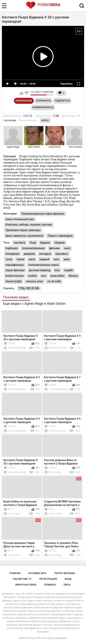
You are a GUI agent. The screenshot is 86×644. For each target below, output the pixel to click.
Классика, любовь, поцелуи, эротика (29, 225)
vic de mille (54, 281)
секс (56, 259)
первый (44, 259)
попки (20, 259)
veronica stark (34, 281)
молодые (45, 254)
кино (67, 259)
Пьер (33, 243)
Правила (50, 585)
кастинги (20, 243)
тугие (9, 259)
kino (57, 270)
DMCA (67, 585)
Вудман (45, 243)
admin (45, 120)
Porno (43, 5)
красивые (62, 254)
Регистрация (48, 579)
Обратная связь (26, 585)
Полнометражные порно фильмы (43, 214)
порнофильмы (15, 265)
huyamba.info (37, 573)
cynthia (32, 276)
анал (67, 248)
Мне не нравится (27, 93)
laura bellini (57, 276)
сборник (60, 243)
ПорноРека (37, 638)
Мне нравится (21, 93)
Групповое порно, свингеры (23, 230)
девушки (29, 254)
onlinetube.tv (22, 579)
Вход (68, 579)
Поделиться (62, 101)
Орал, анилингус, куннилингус (24, 236)
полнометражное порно (44, 265)
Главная (15, 573)
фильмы (55, 248)
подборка (12, 248)
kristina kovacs (15, 276)
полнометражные (33, 248)
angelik (69, 270)
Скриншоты (43, 101)
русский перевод (40, 270)
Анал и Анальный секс (20, 219)
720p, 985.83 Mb (29, 288)
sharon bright (14, 281)
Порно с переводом (60, 236)
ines (44, 276)
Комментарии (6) (43, 107)
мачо (32, 259)
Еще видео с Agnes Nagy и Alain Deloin (34, 303)
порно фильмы (15, 270)
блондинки (13, 254)
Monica (73, 276)
